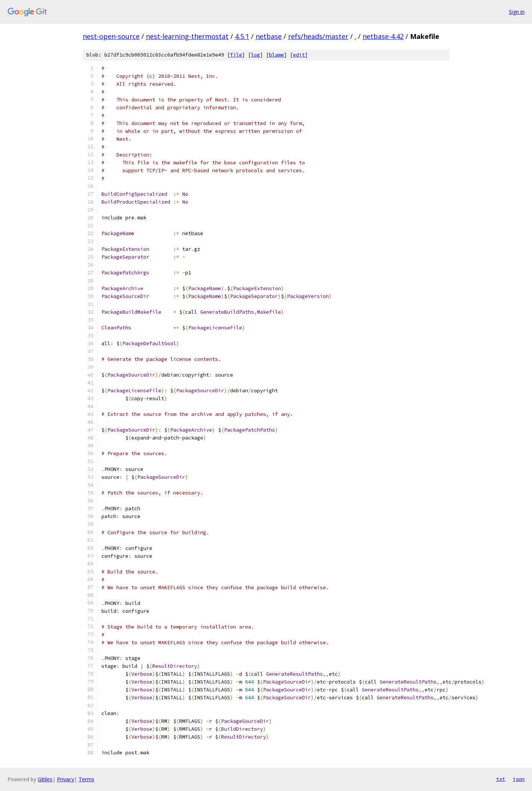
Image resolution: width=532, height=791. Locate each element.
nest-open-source (111, 36)
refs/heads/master (318, 36)
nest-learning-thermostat (187, 36)
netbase (269, 36)
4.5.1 (242, 36)
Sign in (517, 12)
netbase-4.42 (383, 36)
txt (501, 779)
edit (299, 55)
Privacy (65, 779)
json (519, 779)
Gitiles (45, 779)
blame (276, 55)
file (236, 55)
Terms (86, 779)
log (256, 55)
